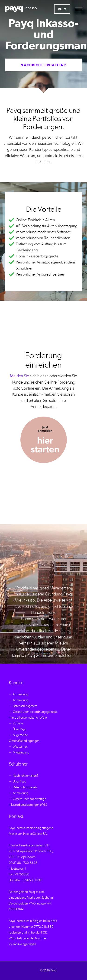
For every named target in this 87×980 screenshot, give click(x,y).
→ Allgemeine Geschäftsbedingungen (24, 738)
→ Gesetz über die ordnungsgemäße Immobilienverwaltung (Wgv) (33, 715)
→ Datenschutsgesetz (23, 706)
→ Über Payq (18, 729)
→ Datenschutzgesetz (23, 787)
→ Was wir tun (18, 747)
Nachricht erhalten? (43, 65)
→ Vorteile (16, 723)
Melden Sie (19, 376)
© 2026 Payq (48, 971)
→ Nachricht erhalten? (24, 776)
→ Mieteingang (19, 753)
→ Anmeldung (19, 694)
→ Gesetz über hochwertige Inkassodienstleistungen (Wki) (28, 802)
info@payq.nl (17, 869)
